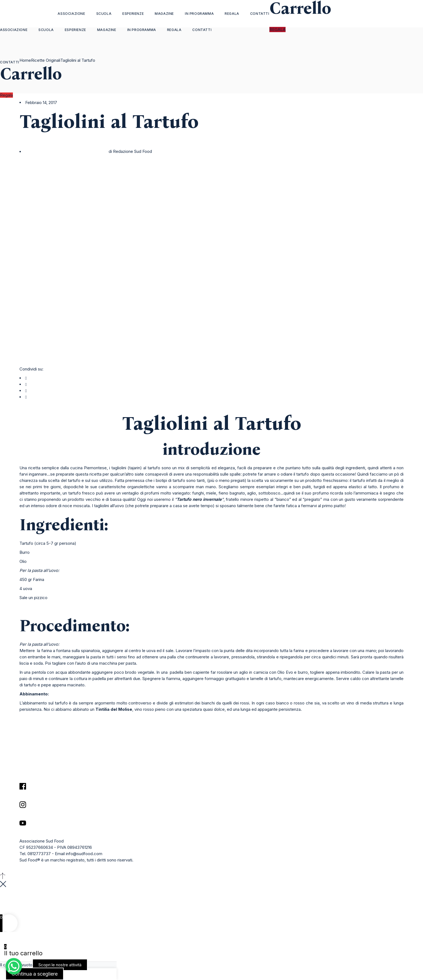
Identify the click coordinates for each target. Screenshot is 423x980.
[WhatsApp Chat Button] (14, 966)
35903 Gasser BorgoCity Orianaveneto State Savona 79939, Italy (23, 898)
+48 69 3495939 (16, 911)
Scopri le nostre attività (60, 965)
